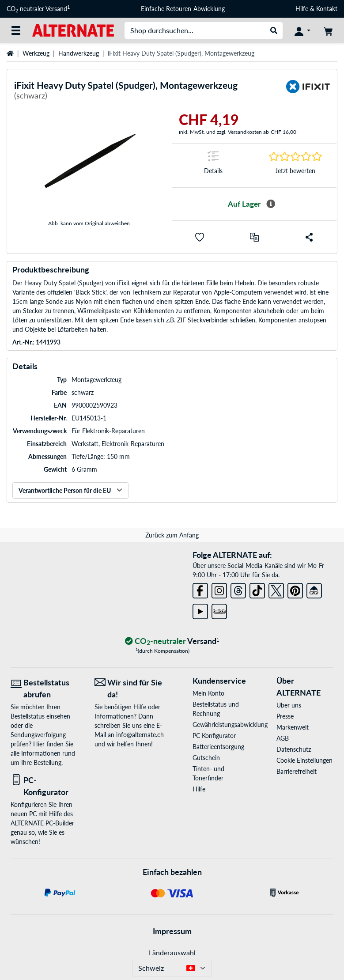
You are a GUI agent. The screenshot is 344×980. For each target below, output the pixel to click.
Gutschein (206, 758)
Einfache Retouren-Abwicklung (183, 9)
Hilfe (302, 9)
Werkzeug (36, 53)
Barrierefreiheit (297, 771)
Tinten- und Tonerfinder (208, 773)
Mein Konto (208, 693)
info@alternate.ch (140, 735)
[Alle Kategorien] (16, 30)
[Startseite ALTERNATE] (73, 30)
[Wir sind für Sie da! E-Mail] (130, 689)
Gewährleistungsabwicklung (221, 725)
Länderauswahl (172, 952)
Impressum (172, 931)
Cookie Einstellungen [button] (304, 760)
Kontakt (327, 9)
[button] (200, 237)
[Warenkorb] (328, 30)
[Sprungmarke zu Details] (213, 165)
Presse (285, 716)
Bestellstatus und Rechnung (216, 709)
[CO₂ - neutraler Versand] (172, 641)
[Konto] (302, 30)
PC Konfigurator (214, 736)
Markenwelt (293, 727)
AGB (283, 738)
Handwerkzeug (79, 53)
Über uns (289, 705)
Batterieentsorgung (218, 747)
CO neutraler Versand (38, 9)
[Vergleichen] (254, 237)
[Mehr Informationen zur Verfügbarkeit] (271, 204)
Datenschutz (294, 749)
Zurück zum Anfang (172, 535)
